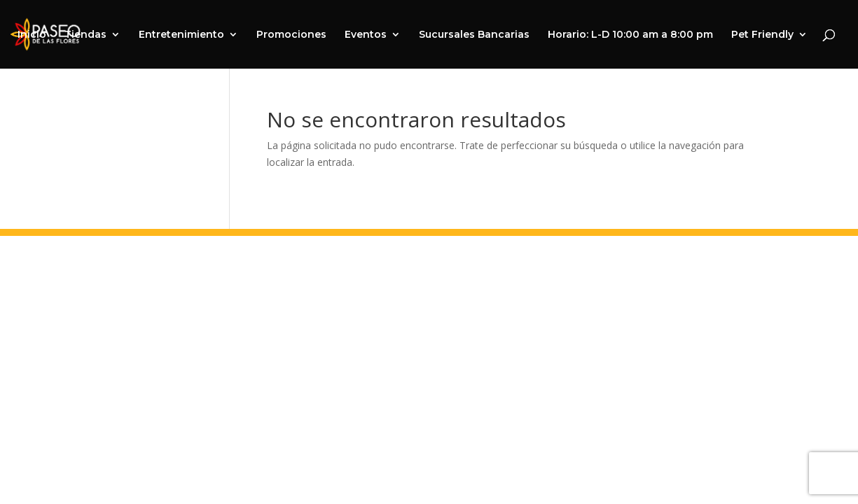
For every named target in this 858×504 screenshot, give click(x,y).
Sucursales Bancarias (474, 35)
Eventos (366, 35)
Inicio (32, 35)
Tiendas (85, 35)
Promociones (291, 35)
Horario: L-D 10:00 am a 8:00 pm (630, 35)
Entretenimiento (181, 35)
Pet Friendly (762, 35)
